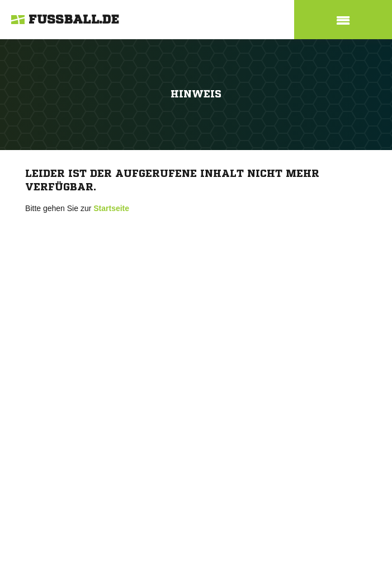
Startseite (111, 208)
